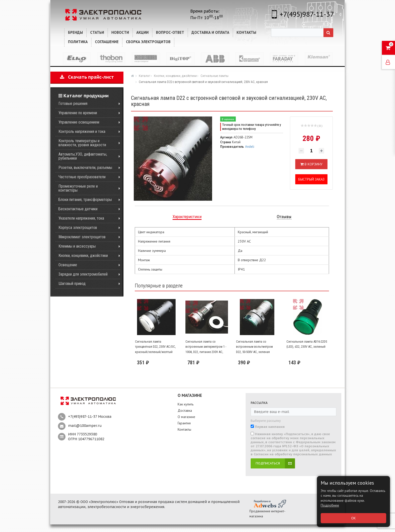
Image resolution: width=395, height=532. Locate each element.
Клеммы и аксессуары (77, 246)
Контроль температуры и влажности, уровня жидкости (82, 143)
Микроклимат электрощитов (82, 237)
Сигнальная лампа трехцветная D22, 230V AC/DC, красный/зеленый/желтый (155, 347)
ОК (353, 518)
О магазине (186, 417)
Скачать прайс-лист (87, 77)
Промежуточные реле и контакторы (78, 188)
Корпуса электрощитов (78, 228)
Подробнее (330, 505)
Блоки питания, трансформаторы (85, 200)
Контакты (184, 429)
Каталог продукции (84, 96)
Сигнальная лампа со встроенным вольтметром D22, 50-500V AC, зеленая (254, 347)
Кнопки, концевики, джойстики (83, 256)
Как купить (186, 404)
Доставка (185, 410)
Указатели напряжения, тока (81, 218)
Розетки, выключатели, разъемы (85, 168)
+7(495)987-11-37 (307, 14)
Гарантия (184, 423)
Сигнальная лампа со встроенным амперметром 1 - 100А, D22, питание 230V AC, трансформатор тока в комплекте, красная (206, 352)
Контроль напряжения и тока (82, 131)
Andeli (250, 147)
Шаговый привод (72, 284)
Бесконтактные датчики (78, 209)
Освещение (68, 265)
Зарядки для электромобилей (83, 274)
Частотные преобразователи (82, 177)
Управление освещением (79, 122)
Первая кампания (270, 427)
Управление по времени (78, 113)
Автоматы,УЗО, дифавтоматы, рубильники (83, 156)
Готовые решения (73, 104)
